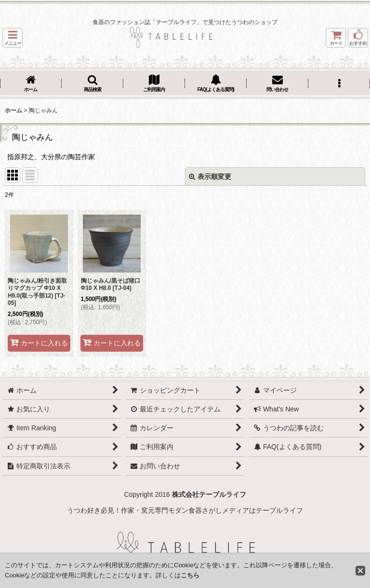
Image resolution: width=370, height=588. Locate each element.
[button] (13, 38)
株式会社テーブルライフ (209, 494)
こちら (190, 575)
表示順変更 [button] (210, 177)
